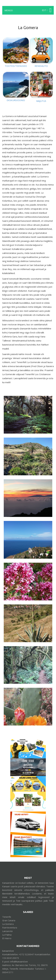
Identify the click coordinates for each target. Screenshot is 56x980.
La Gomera (8, 924)
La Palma (7, 935)
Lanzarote (7, 931)
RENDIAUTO (41, 66)
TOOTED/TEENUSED (16, 66)
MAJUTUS (41, 101)
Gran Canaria (9, 920)
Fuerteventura (10, 928)
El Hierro (7, 938)
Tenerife (7, 917)
